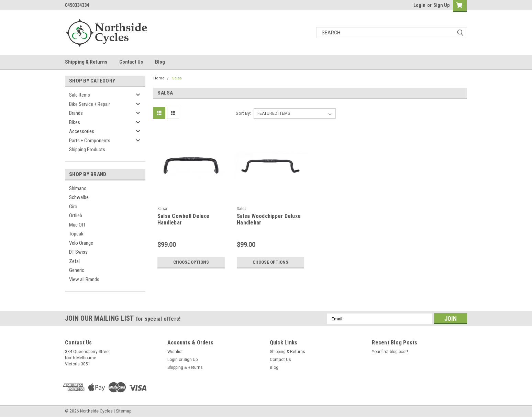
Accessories (82, 131)
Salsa (177, 78)
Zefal (74, 261)
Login (419, 5)
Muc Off (77, 225)
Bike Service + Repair (90, 104)
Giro (73, 207)
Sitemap (124, 411)
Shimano (78, 188)
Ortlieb (76, 216)
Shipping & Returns (86, 62)
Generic (77, 270)
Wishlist (175, 352)
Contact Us (131, 62)
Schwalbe (79, 197)
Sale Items (80, 95)
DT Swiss (78, 252)
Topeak (76, 234)
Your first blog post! (390, 352)
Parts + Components (90, 141)
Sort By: (243, 113)
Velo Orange (81, 243)
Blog (160, 62)
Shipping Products (87, 150)
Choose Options (191, 262)
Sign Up (441, 5)
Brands (76, 113)
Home (159, 78)
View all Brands (84, 279)
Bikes (75, 122)
